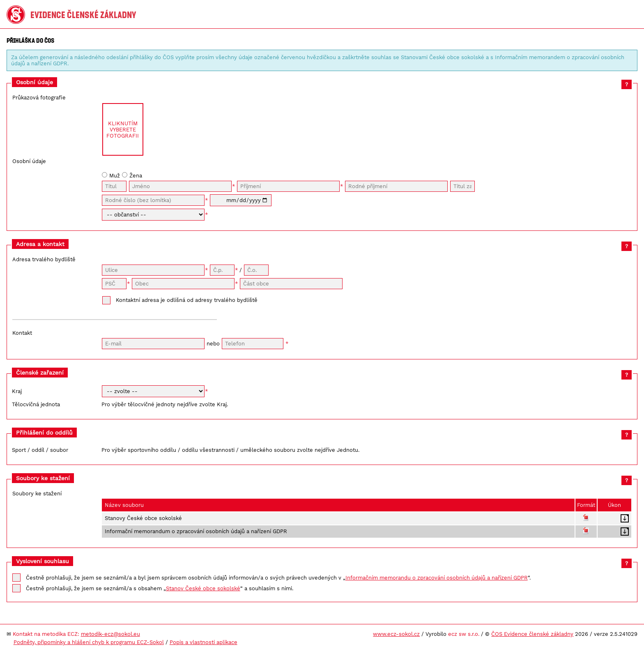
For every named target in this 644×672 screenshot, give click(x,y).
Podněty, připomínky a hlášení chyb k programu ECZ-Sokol (89, 642)
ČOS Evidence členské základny (532, 634)
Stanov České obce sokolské (203, 588)
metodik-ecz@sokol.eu (110, 634)
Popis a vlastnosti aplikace (204, 642)
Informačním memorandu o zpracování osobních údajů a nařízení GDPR (437, 578)
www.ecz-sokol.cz (396, 634)
